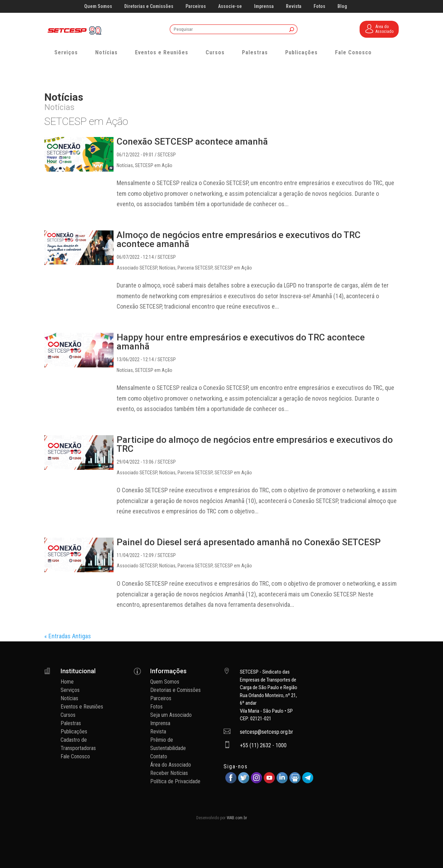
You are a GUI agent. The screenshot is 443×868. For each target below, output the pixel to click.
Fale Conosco (353, 52)
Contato (159, 756)
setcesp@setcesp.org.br (266, 732)
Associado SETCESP (137, 268)
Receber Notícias (169, 773)
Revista (294, 6)
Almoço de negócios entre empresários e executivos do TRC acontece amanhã (239, 239)
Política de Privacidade (175, 781)
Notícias (106, 52)
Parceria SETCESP (195, 268)
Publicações (301, 52)
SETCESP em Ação (154, 165)
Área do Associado (171, 765)
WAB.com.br (237, 818)
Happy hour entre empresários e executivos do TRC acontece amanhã (241, 342)
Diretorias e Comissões (149, 6)
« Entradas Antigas (68, 636)
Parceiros (196, 6)
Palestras (255, 52)
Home (67, 682)
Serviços (66, 52)
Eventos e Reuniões (162, 52)
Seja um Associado (171, 715)
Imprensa (264, 6)
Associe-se (230, 6)
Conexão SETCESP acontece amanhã (192, 141)
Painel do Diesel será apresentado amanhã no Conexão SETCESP (249, 542)
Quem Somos (98, 6)
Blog (342, 6)
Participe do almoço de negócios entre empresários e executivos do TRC (255, 444)
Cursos (215, 52)
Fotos (319, 6)
